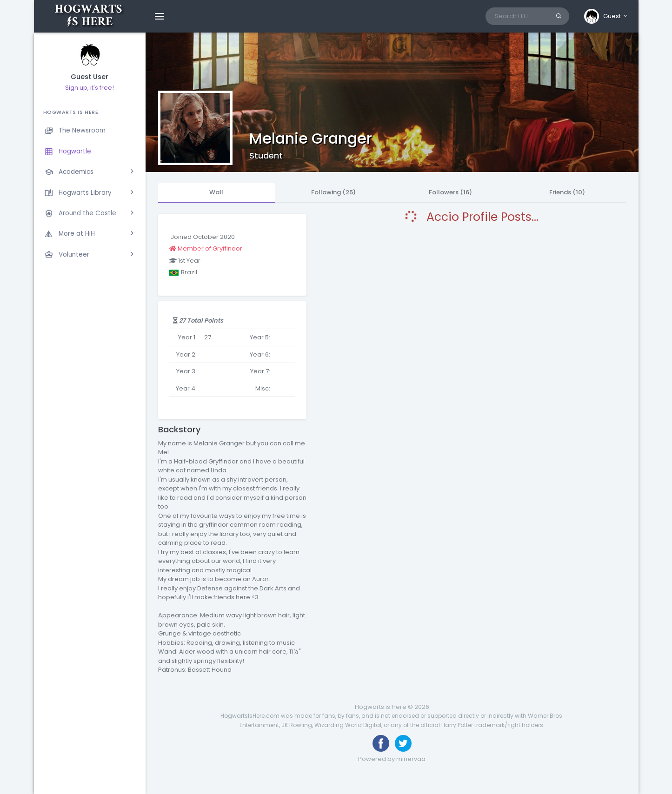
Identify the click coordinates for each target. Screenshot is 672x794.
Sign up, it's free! (90, 88)
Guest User (90, 77)
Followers (450, 192)
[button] (606, 16)
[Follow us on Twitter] (403, 743)
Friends (567, 192)
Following (333, 192)
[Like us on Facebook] (381, 743)
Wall (216, 192)
